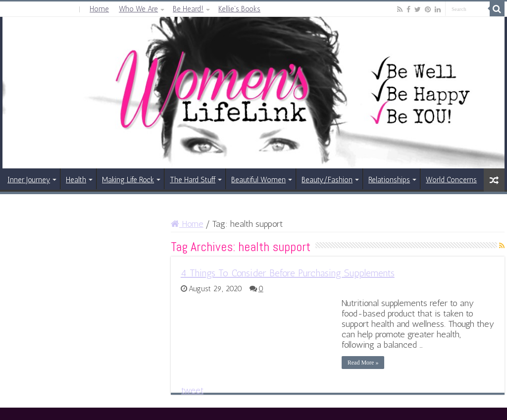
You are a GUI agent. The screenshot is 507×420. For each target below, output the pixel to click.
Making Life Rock (128, 180)
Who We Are (138, 9)
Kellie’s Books (239, 9)
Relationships (389, 180)
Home (99, 9)
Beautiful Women (258, 180)
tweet (192, 390)
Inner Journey (29, 180)
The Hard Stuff (193, 180)
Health (76, 180)
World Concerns (451, 180)
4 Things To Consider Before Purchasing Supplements (288, 273)
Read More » (363, 363)
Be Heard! (188, 9)
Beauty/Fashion (327, 180)
